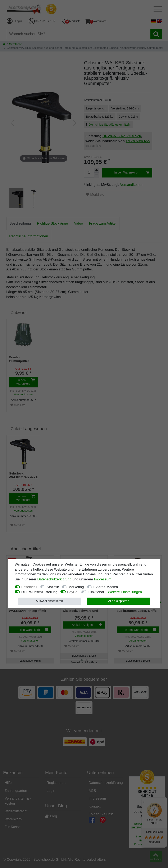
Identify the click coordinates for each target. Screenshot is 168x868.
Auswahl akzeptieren (49, 601)
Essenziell (29, 587)
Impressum (103, 579)
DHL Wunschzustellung (40, 592)
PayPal (73, 592)
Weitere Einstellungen (125, 592)
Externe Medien (106, 587)
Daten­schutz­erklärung (54, 579)
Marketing (76, 587)
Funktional (96, 592)
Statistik (53, 587)
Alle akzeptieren (119, 601)
